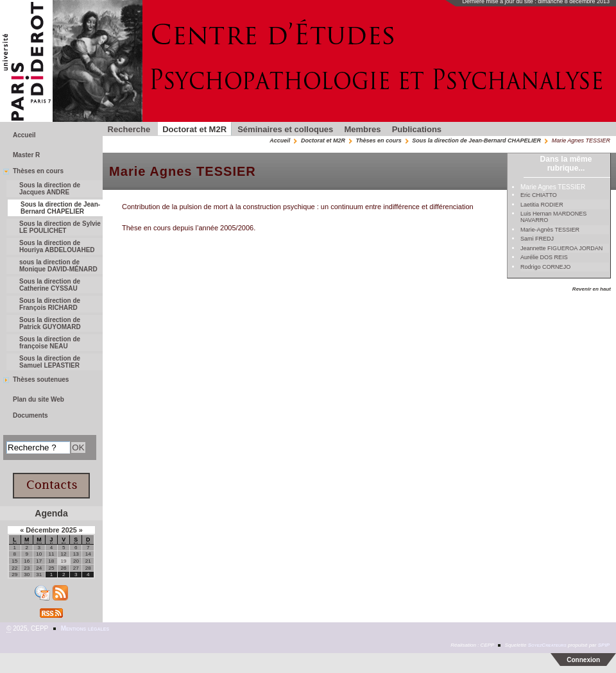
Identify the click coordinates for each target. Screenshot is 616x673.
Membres (362, 129)
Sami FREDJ (537, 239)
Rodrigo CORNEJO (545, 267)
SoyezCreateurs (547, 645)
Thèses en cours (379, 141)
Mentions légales (85, 628)
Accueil (280, 141)
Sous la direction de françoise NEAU (50, 343)
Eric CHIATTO (539, 195)
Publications (417, 129)
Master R (26, 155)
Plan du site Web (38, 399)
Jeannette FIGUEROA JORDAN (561, 248)
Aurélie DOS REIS (544, 257)
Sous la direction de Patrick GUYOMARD (50, 323)
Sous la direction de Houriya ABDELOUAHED (57, 246)
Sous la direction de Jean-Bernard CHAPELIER (476, 141)
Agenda (51, 513)
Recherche (129, 129)
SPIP (604, 645)
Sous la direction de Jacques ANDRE (50, 189)
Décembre (43, 530)
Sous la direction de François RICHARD (50, 304)
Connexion (583, 660)
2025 (70, 530)
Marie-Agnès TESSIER (550, 230)
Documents (30, 415)
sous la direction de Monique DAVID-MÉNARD (58, 266)
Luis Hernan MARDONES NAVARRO (553, 217)
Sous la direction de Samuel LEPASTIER (50, 362)
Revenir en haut (592, 289)
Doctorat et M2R (194, 129)
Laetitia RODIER (542, 205)
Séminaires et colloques (285, 129)
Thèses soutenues (41, 379)
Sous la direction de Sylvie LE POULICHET (60, 227)
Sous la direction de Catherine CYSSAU (50, 285)
